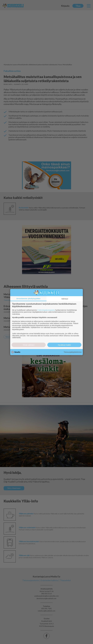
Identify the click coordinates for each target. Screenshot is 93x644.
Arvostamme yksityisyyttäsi (28, 298)
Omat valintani (29, 345)
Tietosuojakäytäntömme (73, 352)
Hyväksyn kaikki (64, 345)
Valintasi (65, 299)
